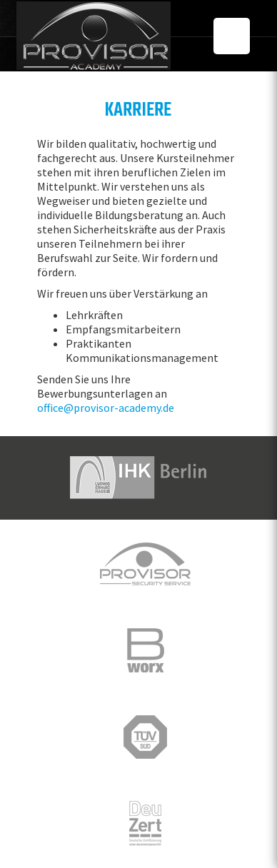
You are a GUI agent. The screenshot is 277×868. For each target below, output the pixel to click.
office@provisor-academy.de (106, 408)
